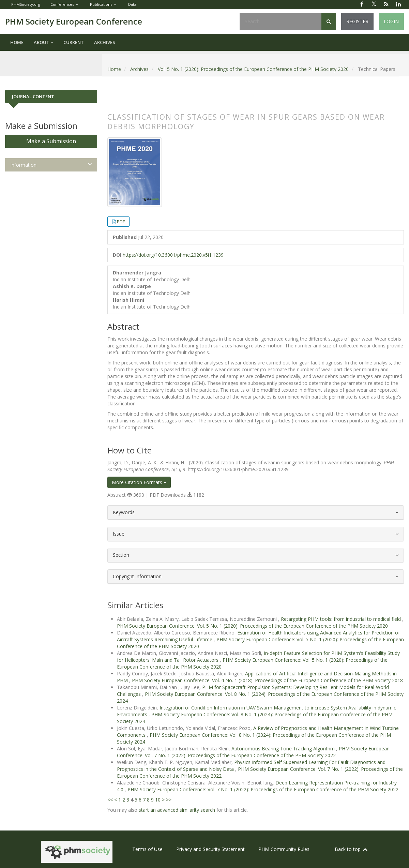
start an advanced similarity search (177, 810)
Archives (105, 42)
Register (357, 21)
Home (17, 42)
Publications (101, 4)
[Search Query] (281, 21)
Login (391, 21)
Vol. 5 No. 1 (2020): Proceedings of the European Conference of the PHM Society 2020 (253, 69)
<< (110, 800)
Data (132, 4)
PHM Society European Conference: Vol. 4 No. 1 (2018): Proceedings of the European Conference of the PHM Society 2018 (267, 680)
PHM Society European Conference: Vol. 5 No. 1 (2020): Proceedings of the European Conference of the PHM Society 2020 (252, 626)
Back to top (351, 849)
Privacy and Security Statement (210, 849)
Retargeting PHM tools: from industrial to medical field (342, 619)
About (43, 42)
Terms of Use (147, 849)
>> (169, 800)
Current (74, 42)
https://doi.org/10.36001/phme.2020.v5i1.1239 (173, 255)
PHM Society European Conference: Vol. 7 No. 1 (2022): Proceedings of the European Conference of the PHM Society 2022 (253, 752)
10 (158, 800)
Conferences (62, 4)
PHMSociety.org (26, 4)
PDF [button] (121, 222)
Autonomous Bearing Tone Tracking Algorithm (284, 749)
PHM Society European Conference (74, 21)
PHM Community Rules (284, 849)
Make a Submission (51, 141)
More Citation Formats (139, 482)
